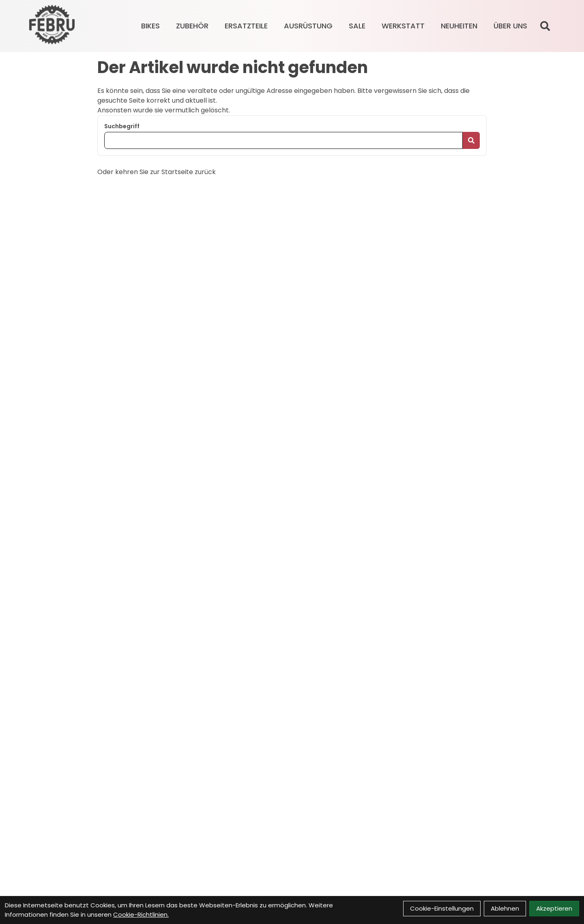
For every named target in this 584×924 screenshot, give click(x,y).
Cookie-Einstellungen (442, 908)
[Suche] (545, 26)
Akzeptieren (554, 908)
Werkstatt (403, 26)
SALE (357, 26)
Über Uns (510, 26)
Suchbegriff (122, 126)
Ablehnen (505, 908)
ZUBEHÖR (192, 26)
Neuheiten (459, 26)
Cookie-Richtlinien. (141, 914)
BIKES (150, 26)
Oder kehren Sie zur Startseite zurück (157, 172)
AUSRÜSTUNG (308, 26)
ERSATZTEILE (246, 26)
